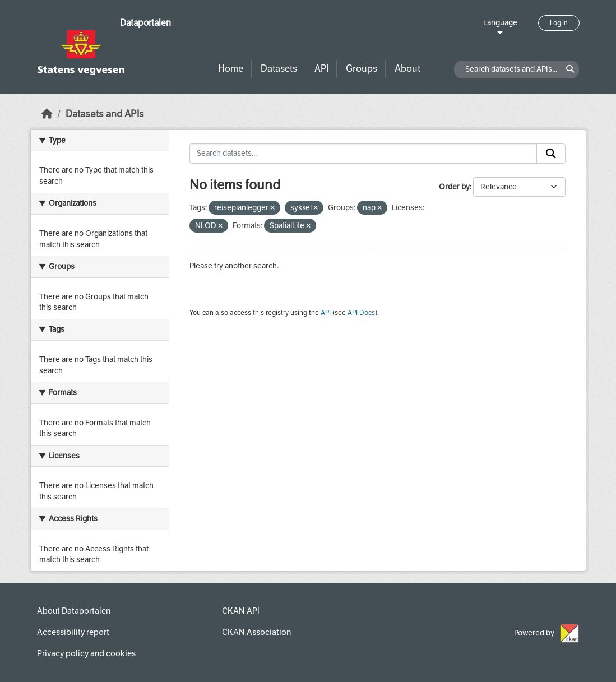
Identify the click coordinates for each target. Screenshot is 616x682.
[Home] (47, 114)
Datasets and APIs (105, 114)
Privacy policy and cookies (86, 653)
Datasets (279, 69)
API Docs (361, 313)
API (321, 69)
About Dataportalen (74, 611)
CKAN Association (256, 632)
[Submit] (551, 154)
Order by (454, 187)
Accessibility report (73, 632)
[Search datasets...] (363, 154)
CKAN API (241, 611)
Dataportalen (145, 23)
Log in (559, 23)
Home (231, 69)
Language (500, 23)
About (407, 69)
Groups (362, 69)
